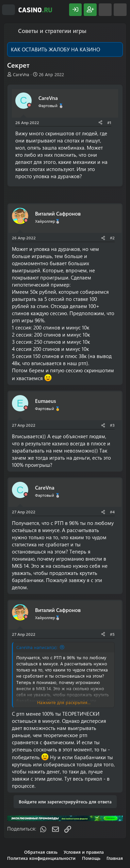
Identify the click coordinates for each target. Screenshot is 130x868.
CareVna (21, 74)
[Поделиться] (100, 123)
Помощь (91, 858)
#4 (112, 512)
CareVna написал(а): (37, 647)
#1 (109, 122)
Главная (115, 858)
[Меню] (9, 10)
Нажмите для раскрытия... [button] (64, 702)
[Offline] (29, 105)
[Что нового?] (105, 10)
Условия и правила (84, 852)
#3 (112, 425)
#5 (112, 634)
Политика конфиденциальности (41, 858)
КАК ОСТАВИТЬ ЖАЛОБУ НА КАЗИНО (55, 49)
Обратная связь (41, 852)
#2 (112, 238)
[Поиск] (120, 10)
